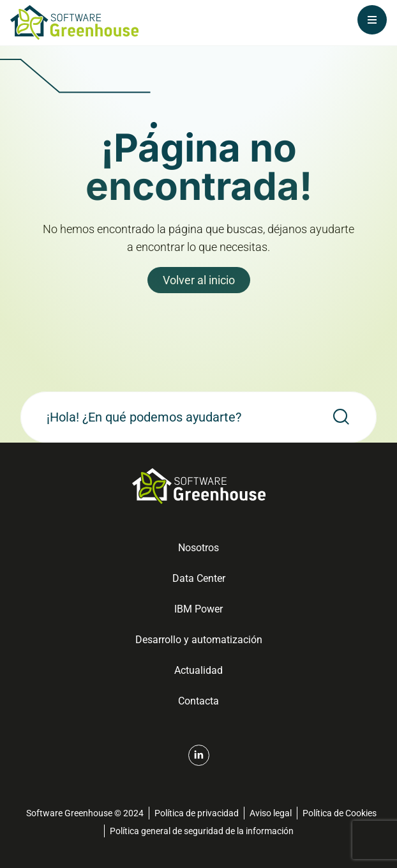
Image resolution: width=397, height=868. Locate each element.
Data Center (199, 578)
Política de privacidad (197, 813)
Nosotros (198, 548)
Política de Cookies (340, 813)
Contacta (198, 701)
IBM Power (198, 609)
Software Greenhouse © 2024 (85, 813)
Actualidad (198, 670)
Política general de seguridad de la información (202, 831)
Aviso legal (271, 813)
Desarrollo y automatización (199, 640)
